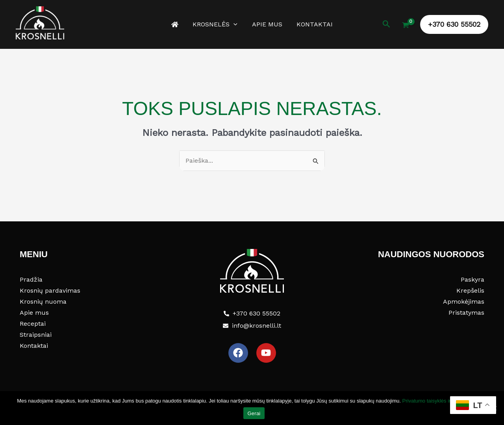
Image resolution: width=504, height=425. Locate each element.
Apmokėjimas (464, 302)
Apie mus (266, 24)
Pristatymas (466, 313)
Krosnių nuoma (43, 302)
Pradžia (31, 279)
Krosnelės (216, 24)
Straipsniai (36, 335)
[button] (386, 24)
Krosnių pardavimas (50, 290)
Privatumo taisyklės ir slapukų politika (445, 401)
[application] (235, 24)
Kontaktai (312, 24)
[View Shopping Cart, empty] (405, 26)
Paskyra (472, 279)
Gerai (254, 413)
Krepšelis (470, 290)
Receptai (33, 324)
